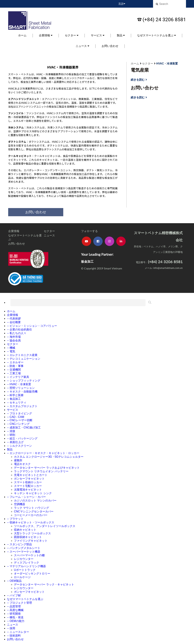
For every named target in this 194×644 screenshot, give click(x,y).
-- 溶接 (11, 431)
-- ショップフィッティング (24, 381)
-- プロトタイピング (19, 413)
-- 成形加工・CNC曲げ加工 (24, 428)
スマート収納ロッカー (28, 482)
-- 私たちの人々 (17, 333)
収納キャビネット (25, 530)
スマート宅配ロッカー (28, 486)
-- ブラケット (15, 519)
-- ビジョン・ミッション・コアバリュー (32, 326)
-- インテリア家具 (18, 377)
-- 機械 (11, 348)
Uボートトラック (25, 570)
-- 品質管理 (14, 606)
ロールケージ (22, 577)
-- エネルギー (15, 362)
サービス (98, 35)
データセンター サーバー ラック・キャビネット (44, 584)
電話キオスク (22, 464)
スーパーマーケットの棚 (29, 555)
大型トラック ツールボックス (32, 533)
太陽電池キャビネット (28, 490)
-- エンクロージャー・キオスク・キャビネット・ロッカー (43, 453)
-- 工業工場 (14, 373)
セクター (72, 35)
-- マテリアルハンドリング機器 (26, 566)
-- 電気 (11, 351)
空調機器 (20, 504)
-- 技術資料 (14, 636)
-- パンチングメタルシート (24, 548)
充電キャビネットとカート (31, 475)
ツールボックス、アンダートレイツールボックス (45, 526)
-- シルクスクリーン (19, 446)
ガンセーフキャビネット (29, 479)
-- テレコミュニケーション (24, 359)
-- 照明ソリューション (21, 388)
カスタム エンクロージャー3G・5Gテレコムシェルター (49, 457)
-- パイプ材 (14, 595)
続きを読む (139, 80)
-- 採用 (11, 628)
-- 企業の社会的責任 (19, 329)
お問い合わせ (110, 46)
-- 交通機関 (14, 370)
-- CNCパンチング (18, 424)
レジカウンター (24, 559)
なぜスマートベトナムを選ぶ (157, 35)
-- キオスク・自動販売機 (22, 392)
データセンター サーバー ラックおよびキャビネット (47, 468)
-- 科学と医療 (15, 395)
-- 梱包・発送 (15, 617)
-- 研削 (11, 435)
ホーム (22, 35)
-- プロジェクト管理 (19, 603)
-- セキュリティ (17, 402)
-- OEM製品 (14, 581)
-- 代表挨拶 (14, 319)
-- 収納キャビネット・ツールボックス (31, 522)
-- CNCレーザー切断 (20, 420)
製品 (121, 35)
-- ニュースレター (18, 632)
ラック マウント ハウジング (31, 508)
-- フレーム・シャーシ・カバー (26, 497)
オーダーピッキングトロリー (32, 574)
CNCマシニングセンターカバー (34, 511)
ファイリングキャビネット (31, 541)
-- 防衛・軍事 (15, 366)
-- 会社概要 (14, 322)
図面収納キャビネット (28, 537)
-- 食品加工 (14, 399)
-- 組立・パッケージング (22, 438)
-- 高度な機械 (15, 610)
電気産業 (140, 70)
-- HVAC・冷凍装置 (19, 384)
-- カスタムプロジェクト (22, 406)
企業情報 (46, 35)
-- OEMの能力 (16, 621)
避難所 (18, 460)
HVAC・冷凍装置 (167, 64)
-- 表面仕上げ (15, 442)
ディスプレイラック (26, 563)
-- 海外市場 (14, 337)
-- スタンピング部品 (19, 544)
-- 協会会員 (14, 340)
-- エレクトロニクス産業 (22, 355)
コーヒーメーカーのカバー (31, 515)
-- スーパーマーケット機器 (24, 552)
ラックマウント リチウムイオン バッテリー (41, 471)
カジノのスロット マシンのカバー (35, 501)
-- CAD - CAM (16, 417)
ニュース (82, 46)
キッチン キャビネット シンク (33, 493)
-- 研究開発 (14, 614)
